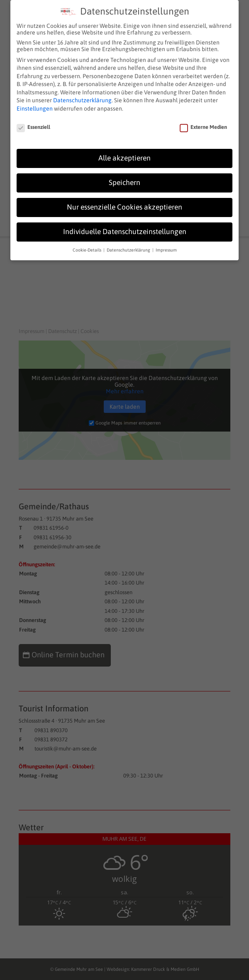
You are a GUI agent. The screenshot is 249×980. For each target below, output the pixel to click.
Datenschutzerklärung (82, 97)
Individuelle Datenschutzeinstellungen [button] (125, 228)
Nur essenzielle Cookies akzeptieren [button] (124, 204)
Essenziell (33, 124)
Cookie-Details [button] (88, 247)
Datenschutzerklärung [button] (129, 247)
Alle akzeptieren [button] (124, 155)
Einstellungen (35, 105)
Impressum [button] (166, 247)
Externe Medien (203, 124)
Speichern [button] (124, 179)
